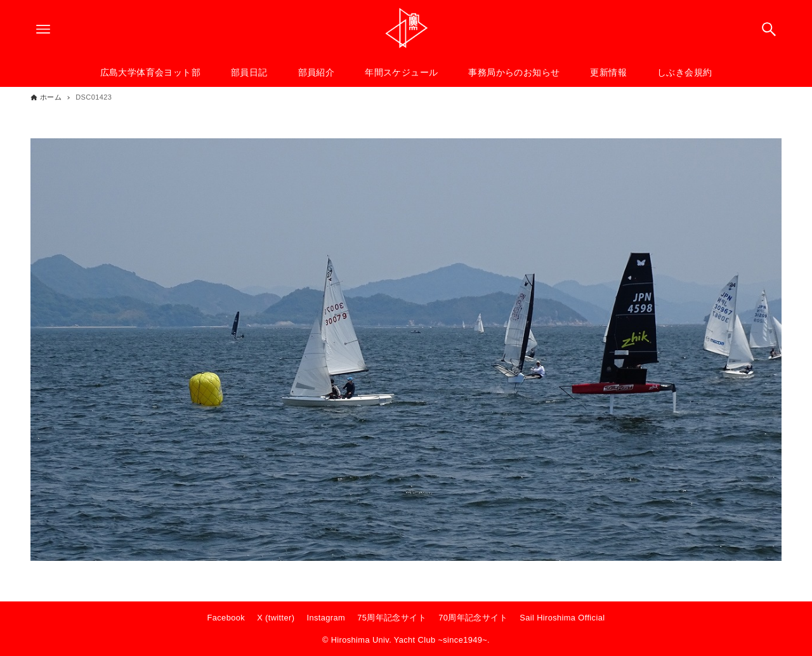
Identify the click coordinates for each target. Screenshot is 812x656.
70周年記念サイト (473, 618)
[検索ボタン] (769, 29)
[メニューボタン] (43, 29)
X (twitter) (276, 618)
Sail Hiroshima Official (562, 618)
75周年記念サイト (392, 618)
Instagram (326, 618)
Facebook (226, 618)
